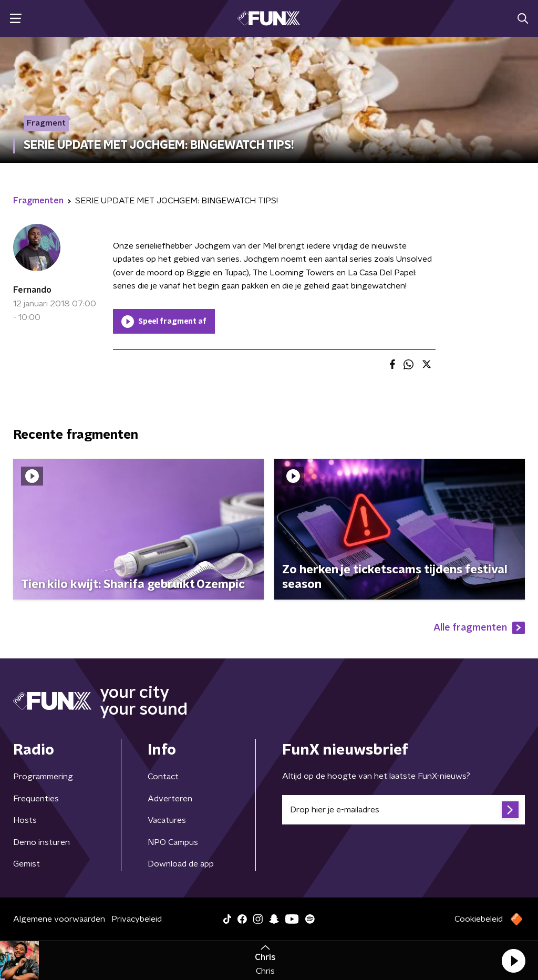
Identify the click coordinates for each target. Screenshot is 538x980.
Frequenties (36, 799)
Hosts (25, 820)
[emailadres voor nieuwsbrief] (403, 810)
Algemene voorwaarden (59, 919)
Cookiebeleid (479, 919)
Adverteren (170, 799)
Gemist (27, 864)
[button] (513, 961)
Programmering (43, 777)
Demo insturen (42, 842)
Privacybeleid (137, 919)
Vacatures (167, 820)
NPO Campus (173, 842)
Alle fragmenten (479, 628)
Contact (163, 777)
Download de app (181, 864)
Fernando (32, 290)
